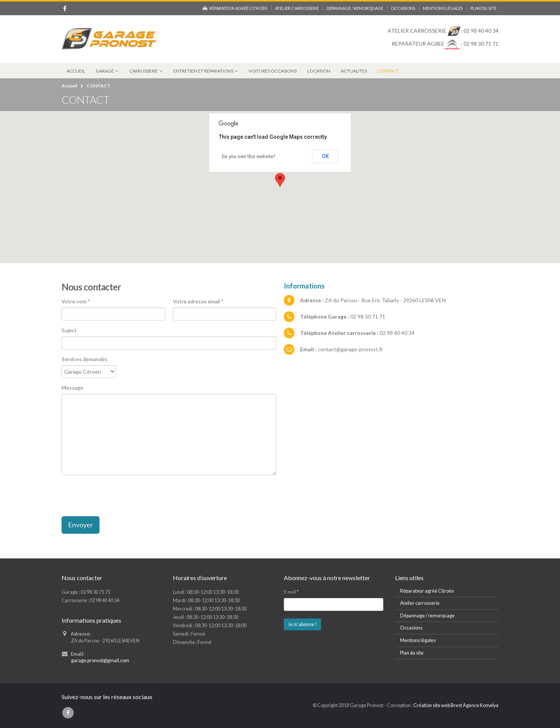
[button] (280, 180)
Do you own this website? (249, 157)
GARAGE (105, 71)
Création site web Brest (438, 705)
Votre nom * (76, 301)
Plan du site (483, 8)
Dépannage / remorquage (355, 8)
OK (325, 156)
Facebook (68, 713)
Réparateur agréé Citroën (235, 8)
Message (72, 388)
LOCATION (319, 71)
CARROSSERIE (144, 71)
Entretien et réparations (203, 71)
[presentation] (119, 496)
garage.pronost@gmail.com (100, 661)
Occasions (403, 8)
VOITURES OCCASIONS (273, 71)
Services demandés (85, 359)
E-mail (291, 592)
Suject (69, 330)
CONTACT (388, 71)
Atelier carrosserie (297, 8)
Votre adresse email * (198, 301)
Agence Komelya (480, 705)
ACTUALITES (354, 71)
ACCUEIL (76, 71)
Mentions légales (443, 8)
